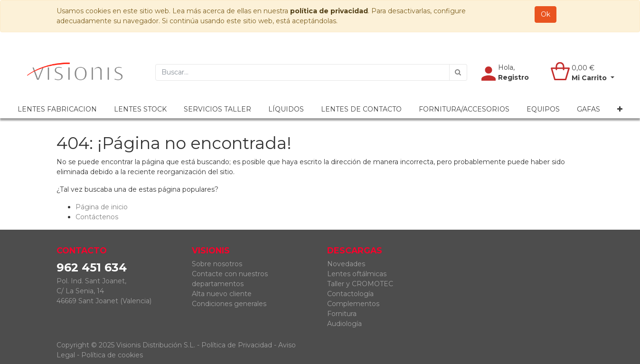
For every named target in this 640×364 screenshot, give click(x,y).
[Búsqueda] (458, 72)
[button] (620, 109)
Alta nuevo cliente (222, 294)
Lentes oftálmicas (357, 274)
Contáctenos (97, 217)
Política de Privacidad (237, 345)
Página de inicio (102, 207)
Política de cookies (112, 355)
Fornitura (342, 314)
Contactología (350, 294)
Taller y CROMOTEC (360, 284)
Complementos (353, 304)
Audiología (344, 324)
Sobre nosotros (217, 264)
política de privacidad (329, 11)
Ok (546, 14)
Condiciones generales (229, 304)
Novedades (346, 264)
